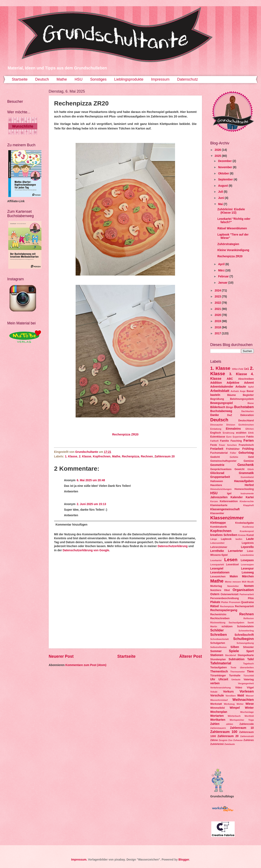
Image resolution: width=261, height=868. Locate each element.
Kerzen (214, 501)
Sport (250, 651)
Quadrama (247, 602)
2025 (218, 156)
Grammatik (246, 473)
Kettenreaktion (229, 501)
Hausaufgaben (244, 481)
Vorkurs (228, 692)
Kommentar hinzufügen (71, 525)
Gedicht (215, 457)
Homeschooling (244, 489)
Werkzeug (229, 704)
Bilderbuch (218, 407)
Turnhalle (235, 676)
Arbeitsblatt (220, 391)
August (223, 186)
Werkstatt (216, 704)
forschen (232, 445)
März (222, 270)
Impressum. (79, 860)
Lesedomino (247, 555)
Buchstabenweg (221, 411)
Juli (221, 192)
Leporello (247, 547)
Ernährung (228, 433)
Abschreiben (246, 379)
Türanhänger (218, 676)
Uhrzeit (223, 679)
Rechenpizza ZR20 (125, 434)
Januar (223, 283)
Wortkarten (218, 720)
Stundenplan (218, 659)
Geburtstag (246, 453)
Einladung (216, 429)
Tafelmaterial (221, 663)
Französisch (246, 445)
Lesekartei (216, 560)
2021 (218, 309)
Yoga (251, 720)
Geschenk (246, 465)
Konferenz (248, 527)
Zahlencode (247, 724)
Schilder (217, 630)
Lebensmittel (217, 543)
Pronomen (235, 602)
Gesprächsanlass (221, 469)
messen (237, 582)
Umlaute (236, 679)
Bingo (230, 407)
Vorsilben (231, 696)
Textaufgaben (219, 667)
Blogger (184, 860)
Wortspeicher (237, 720)
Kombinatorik (219, 527)
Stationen (217, 655)
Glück (251, 469)
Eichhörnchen (246, 425)
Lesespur (247, 569)
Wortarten (217, 716)
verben (215, 683)
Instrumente (247, 493)
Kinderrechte (247, 501)
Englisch (216, 433)
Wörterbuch (234, 716)
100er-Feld (237, 369)
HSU (79, 79)
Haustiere (216, 485)
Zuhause (238, 740)
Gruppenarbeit (220, 477)
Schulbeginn (243, 639)
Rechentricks (218, 614)
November (225, 167)
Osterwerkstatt (230, 594)
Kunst (250, 535)
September (226, 180)
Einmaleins (233, 429)
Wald (241, 696)
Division (231, 425)
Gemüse (249, 461)
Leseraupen (247, 565)
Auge (243, 391)
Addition (216, 383)
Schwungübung (245, 643)
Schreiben (219, 635)
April (222, 264)
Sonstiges (98, 79)
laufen (239, 539)
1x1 (247, 369)
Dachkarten (248, 411)
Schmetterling (246, 631)
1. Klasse (71, 456)
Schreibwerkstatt (219, 639)
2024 (218, 291)
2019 (218, 321)
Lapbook (226, 539)
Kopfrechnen (102, 456)
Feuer (222, 445)
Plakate (215, 602)
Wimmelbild (217, 708)
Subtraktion (236, 659)
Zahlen (215, 724)
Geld (251, 457)
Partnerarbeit (247, 594)
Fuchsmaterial (219, 453)
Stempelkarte (246, 655)
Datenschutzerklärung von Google (86, 550)
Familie (224, 441)
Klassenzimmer (227, 518)
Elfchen (250, 429)
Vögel (250, 688)
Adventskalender (222, 387)
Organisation (243, 590)
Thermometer (237, 672)
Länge (214, 539)
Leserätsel (232, 565)
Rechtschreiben (220, 618)
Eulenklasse (218, 437)
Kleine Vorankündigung (233, 250)
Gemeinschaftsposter (223, 461)
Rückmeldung (218, 623)
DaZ (230, 415)
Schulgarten (218, 643)
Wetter (240, 704)
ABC (230, 379)
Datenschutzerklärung (173, 546)
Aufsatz (235, 391)
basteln (215, 395)
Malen (234, 576)
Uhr (213, 679)
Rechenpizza (130, 456)
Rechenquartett (244, 606)
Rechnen (147, 456)
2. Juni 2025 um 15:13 (91, 504)
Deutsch (42, 79)
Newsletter (233, 586)
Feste (214, 445)
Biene (251, 403)
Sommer (216, 651)
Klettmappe (218, 523)
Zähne (214, 740)
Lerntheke (217, 551)
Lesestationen (220, 572)
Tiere (250, 672)
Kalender (237, 497)
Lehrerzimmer (219, 547)
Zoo (230, 740)
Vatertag (249, 679)
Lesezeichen (218, 577)
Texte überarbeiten (242, 667)
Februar (224, 276)
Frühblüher (233, 449)
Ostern (215, 594)
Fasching (236, 441)
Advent (249, 383)
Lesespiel (217, 569)
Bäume (231, 395)
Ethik (251, 433)
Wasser (250, 696)
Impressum (160, 79)
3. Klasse (238, 374)
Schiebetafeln (245, 626)
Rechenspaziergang (224, 610)
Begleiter (248, 395)
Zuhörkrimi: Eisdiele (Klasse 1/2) (231, 211)
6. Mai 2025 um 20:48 (91, 480)
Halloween (217, 481)
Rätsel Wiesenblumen (232, 228)
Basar (250, 391)
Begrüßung (217, 399)
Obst (227, 590)
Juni (221, 198)
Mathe (62, 79)
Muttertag (216, 586)
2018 (218, 327)
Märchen (248, 576)
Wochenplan (219, 712)
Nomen (249, 586)
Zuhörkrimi (217, 744)
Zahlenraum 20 (165, 456)
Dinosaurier (217, 425)
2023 (218, 297)
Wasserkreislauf (219, 700)
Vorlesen (247, 691)
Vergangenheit (246, 683)
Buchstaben (244, 407)
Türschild (249, 676)
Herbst (249, 485)
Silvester (248, 647)
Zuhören (249, 740)
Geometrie (217, 465)
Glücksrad (217, 473)
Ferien (249, 441)
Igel (229, 493)
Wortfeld (249, 716)
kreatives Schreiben (224, 535)
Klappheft (248, 505)
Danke (214, 415)
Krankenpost (247, 531)
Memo (228, 582)
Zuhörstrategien (228, 244)
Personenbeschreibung (225, 598)
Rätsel (214, 606)
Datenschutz (187, 79)
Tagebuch (248, 664)
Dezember (225, 161)
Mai (221, 204)
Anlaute (241, 387)
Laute (250, 539)
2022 (218, 303)
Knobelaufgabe (244, 523)
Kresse (242, 535)
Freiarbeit (217, 449)
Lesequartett (217, 565)
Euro (229, 437)
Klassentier (217, 513)
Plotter (225, 602)
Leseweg (248, 572)
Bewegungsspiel (222, 403)
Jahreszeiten (219, 497)
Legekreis (248, 543)
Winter (249, 708)
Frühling (248, 449)
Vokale (214, 692)
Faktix (250, 437)
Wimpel (235, 708)
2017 (218, 333)
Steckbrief (230, 655)
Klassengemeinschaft (225, 509)
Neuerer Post (61, 656)
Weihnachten (243, 700)
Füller (233, 453)
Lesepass (247, 560)
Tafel (251, 659)
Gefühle (234, 457)
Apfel (251, 387)
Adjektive (233, 383)
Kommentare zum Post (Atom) (86, 665)
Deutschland (246, 421)
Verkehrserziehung (221, 688)
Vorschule (217, 696)
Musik (251, 582)
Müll (244, 582)
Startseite (20, 79)
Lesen (231, 560)
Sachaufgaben (236, 623)
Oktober (224, 173)
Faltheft (214, 441)
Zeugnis (223, 740)
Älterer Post (191, 656)
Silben (235, 647)
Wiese (250, 704)
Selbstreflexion (218, 647)
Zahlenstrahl (247, 736)
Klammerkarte (219, 505)
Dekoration (247, 415)
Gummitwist (247, 477)
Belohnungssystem (242, 399)
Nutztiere (216, 590)
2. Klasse (85, 456)
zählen (230, 724)
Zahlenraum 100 (224, 732)
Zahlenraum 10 (242, 728)
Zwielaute (230, 744)
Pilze (251, 598)
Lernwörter (236, 551)
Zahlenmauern (218, 728)
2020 (218, 315)
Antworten (71, 491)
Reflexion (249, 618)
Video (239, 688)
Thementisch (219, 672)
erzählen (241, 433)
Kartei (250, 497)
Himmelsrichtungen (221, 489)
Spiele (234, 651)
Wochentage (247, 712)
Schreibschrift (244, 635)
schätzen (227, 626)
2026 (218, 150)
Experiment (239, 437)
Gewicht (239, 469)
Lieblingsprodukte (129, 79)
